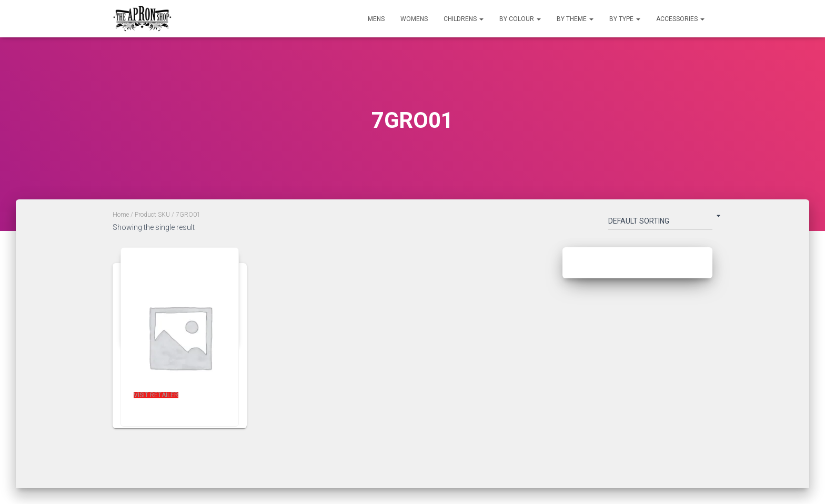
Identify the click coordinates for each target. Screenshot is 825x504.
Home (121, 215)
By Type (625, 19)
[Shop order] (660, 223)
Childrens (464, 19)
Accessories (680, 19)
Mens (376, 19)
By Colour (520, 19)
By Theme (575, 19)
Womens (414, 19)
